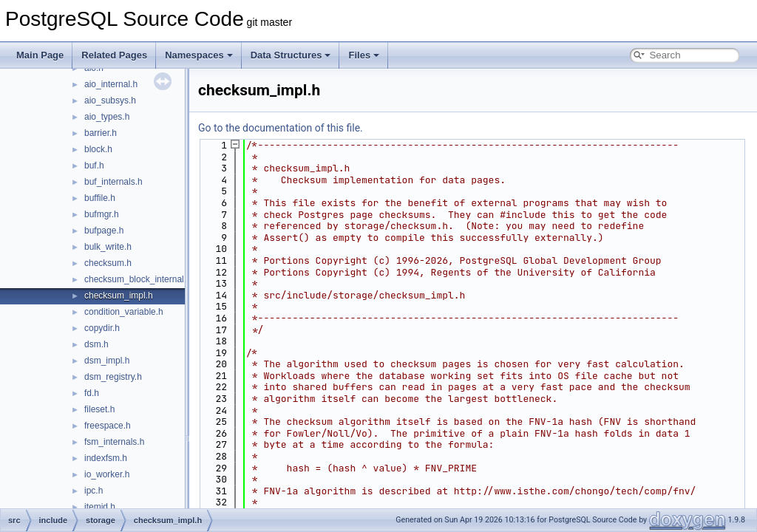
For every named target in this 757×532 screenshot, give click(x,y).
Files (364, 55)
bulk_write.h (108, 247)
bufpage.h (104, 231)
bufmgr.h (102, 214)
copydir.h (102, 328)
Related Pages (114, 55)
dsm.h (96, 344)
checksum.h (108, 263)
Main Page (40, 55)
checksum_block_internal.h (138, 279)
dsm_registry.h (113, 377)
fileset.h (99, 409)
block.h (98, 149)
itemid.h (100, 507)
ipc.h (94, 491)
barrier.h (101, 133)
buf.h (94, 166)
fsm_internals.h (114, 442)
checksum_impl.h (119, 296)
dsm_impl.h (107, 361)
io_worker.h (107, 474)
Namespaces (199, 55)
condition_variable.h (124, 312)
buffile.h (100, 198)
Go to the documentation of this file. (281, 128)
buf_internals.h (113, 182)
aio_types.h (107, 117)
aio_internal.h (111, 84)
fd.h (92, 393)
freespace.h (108, 426)
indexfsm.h (106, 458)
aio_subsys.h (110, 100)
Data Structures (291, 55)
